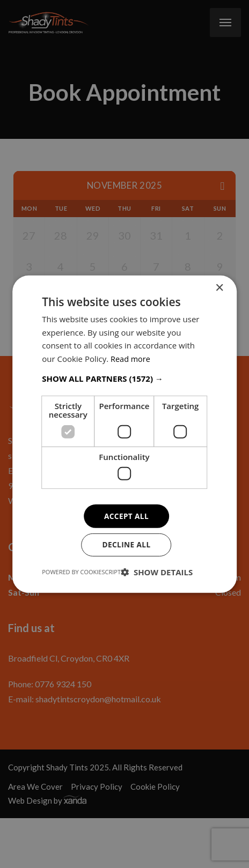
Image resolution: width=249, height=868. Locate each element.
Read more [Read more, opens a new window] (131, 358)
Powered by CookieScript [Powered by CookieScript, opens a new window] (81, 572)
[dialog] (124, 434)
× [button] (219, 287)
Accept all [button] (126, 515)
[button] (124, 378)
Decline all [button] (126, 545)
